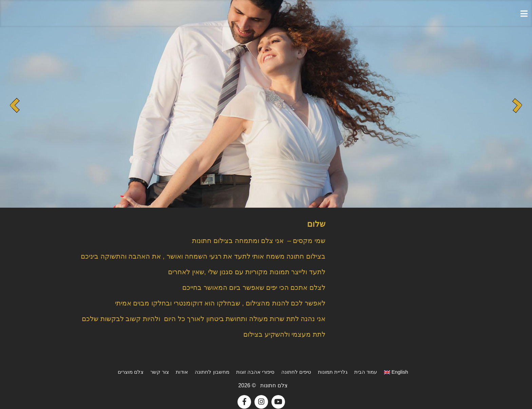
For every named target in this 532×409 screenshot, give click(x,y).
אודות (182, 372)
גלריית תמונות (333, 372)
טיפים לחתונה (296, 372)
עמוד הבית (366, 372)
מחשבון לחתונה (212, 372)
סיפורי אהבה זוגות (255, 372)
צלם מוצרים (131, 372)
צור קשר (160, 372)
